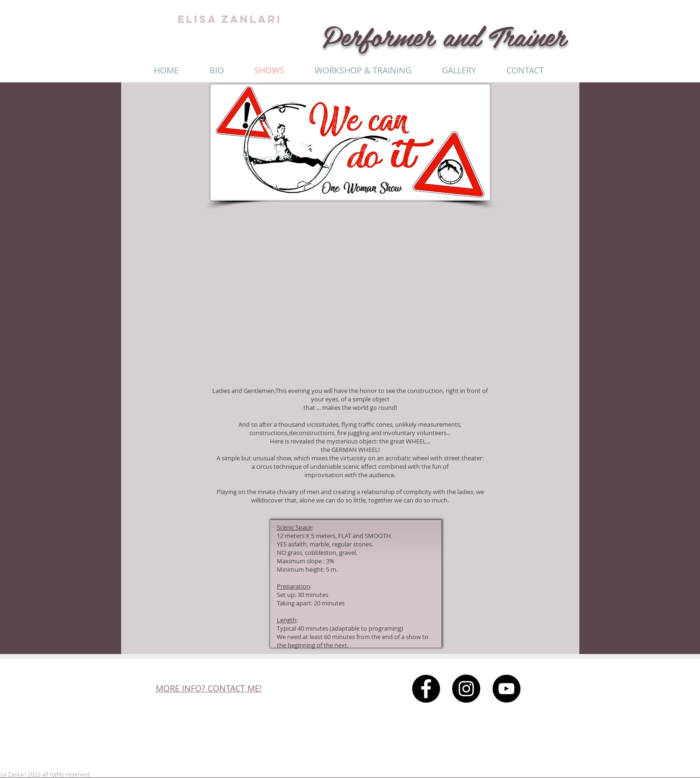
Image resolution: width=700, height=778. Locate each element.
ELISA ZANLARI (230, 19)
